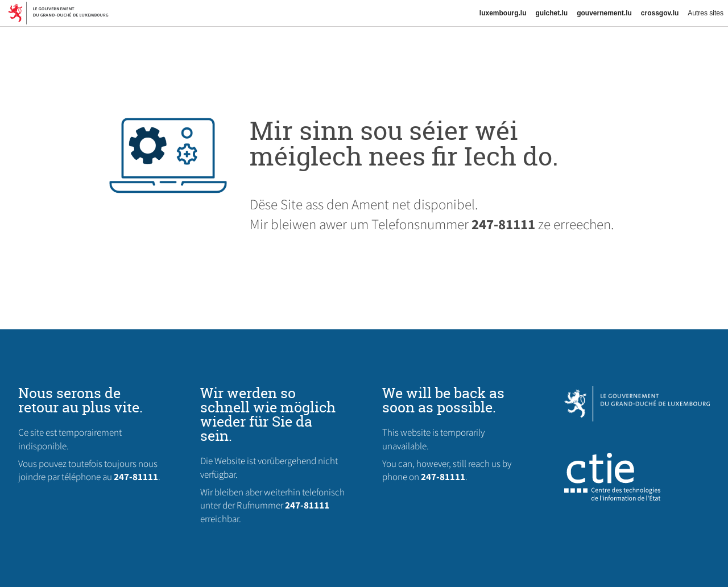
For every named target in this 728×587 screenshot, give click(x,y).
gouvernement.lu (604, 13)
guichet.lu (551, 13)
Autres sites (706, 13)
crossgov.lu (660, 13)
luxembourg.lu (503, 13)
